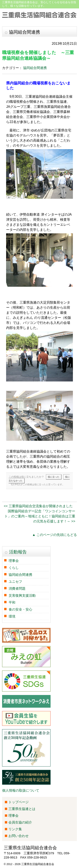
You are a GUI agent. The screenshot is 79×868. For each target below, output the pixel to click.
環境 (12, 616)
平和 (12, 602)
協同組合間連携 (35, 68)
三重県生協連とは (22, 809)
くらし (14, 568)
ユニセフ (15, 582)
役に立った (54, 477)
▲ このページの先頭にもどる (55, 535)
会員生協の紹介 (20, 822)
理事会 (14, 561)
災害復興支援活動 (22, 596)
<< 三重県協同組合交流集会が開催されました (38, 506)
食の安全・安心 (20, 609)
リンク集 (15, 829)
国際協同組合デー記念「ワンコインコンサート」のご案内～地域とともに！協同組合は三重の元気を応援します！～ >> (40, 516)
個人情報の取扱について (21, 790)
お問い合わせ (19, 836)
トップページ (19, 802)
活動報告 (18, 552)
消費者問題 (17, 589)
